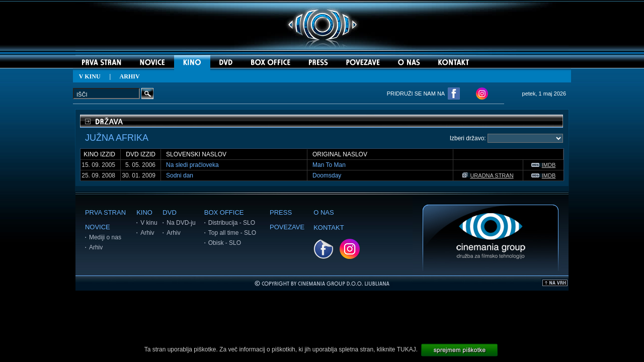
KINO (144, 212)
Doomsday (327, 175)
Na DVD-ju (181, 223)
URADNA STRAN (488, 175)
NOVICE (98, 227)
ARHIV (130, 76)
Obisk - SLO (225, 243)
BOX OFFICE (224, 212)
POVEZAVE (287, 227)
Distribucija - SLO (232, 223)
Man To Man (329, 165)
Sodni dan (180, 175)
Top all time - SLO (232, 233)
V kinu (149, 223)
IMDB (544, 165)
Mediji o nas (105, 237)
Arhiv (96, 247)
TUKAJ (407, 349)
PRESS (281, 212)
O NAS (324, 212)
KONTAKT (329, 228)
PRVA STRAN (105, 212)
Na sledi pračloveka (192, 165)
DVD (169, 212)
